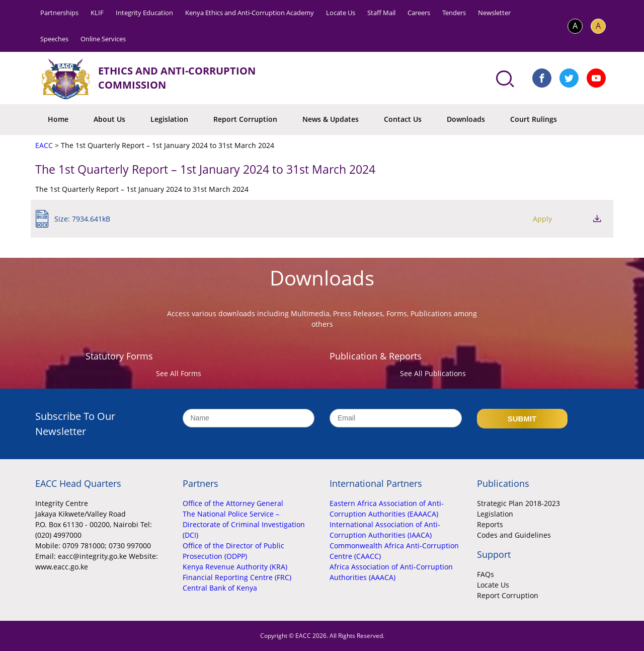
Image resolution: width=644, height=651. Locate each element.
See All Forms (179, 373)
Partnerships (59, 13)
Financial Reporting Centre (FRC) (237, 577)
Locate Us (341, 13)
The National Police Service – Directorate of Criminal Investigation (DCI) (244, 524)
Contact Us (403, 119)
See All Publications (433, 373)
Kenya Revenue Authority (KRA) (235, 567)
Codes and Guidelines (514, 535)
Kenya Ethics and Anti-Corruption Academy (250, 13)
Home (58, 119)
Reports (490, 524)
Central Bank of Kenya (220, 588)
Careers (419, 13)
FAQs (486, 574)
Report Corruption (245, 119)
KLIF (97, 13)
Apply (542, 219)
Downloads (466, 119)
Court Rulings (534, 119)
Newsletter (494, 13)
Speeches (54, 39)
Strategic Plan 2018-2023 (518, 503)
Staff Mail (381, 13)
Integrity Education (144, 13)
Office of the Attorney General (233, 503)
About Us (109, 119)
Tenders (454, 13)
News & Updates (331, 119)
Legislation (169, 119)
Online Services (103, 39)
